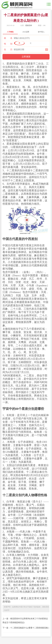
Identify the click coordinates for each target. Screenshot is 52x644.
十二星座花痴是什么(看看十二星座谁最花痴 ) (30, 628)
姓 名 (8, 38)
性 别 (8, 44)
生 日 (8, 50)
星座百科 (29, 25)
